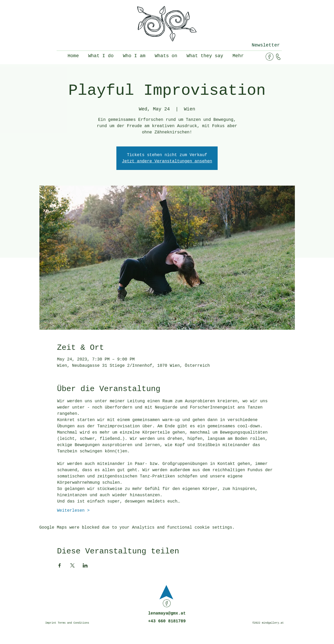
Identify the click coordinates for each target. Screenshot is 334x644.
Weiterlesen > (73, 511)
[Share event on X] (72, 565)
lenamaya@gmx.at (167, 613)
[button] (266, 45)
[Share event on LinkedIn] (85, 565)
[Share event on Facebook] (60, 565)
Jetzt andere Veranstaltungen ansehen (167, 161)
